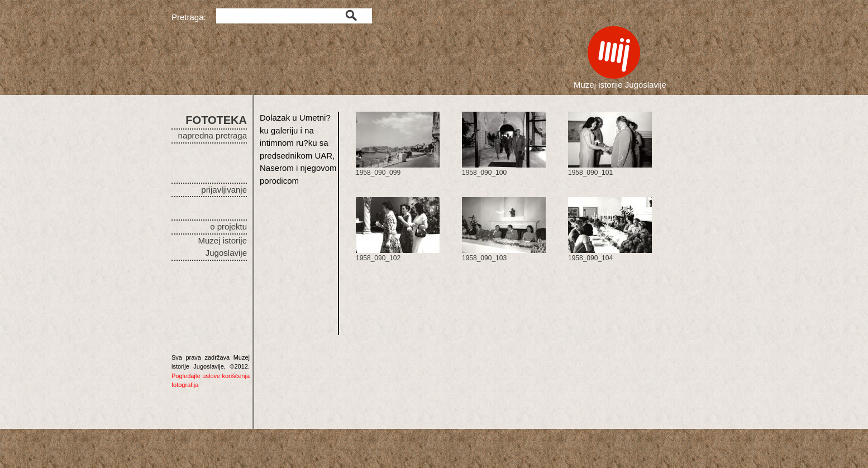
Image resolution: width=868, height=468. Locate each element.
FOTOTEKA (216, 120)
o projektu (228, 226)
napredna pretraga (213, 135)
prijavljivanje (224, 190)
